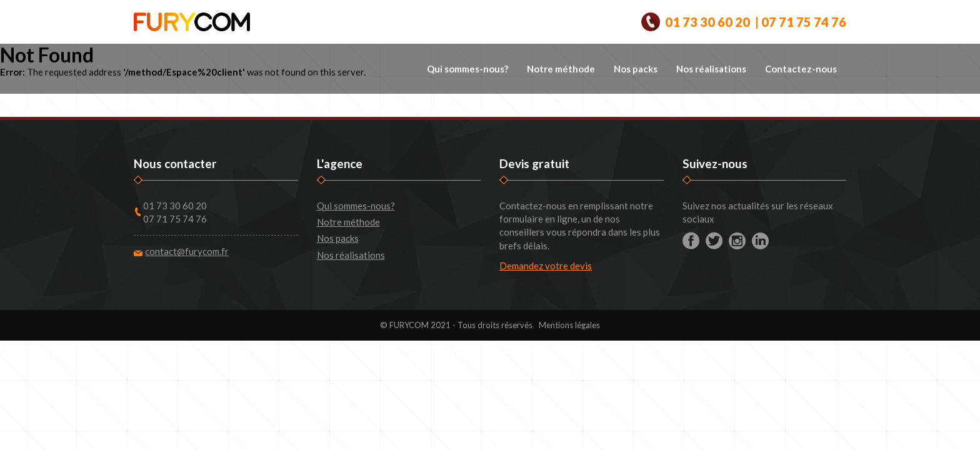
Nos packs (636, 69)
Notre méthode (561, 69)
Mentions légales (569, 325)
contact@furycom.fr (187, 251)
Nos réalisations (711, 69)
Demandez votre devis (546, 266)
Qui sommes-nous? (467, 69)
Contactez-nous (801, 69)
